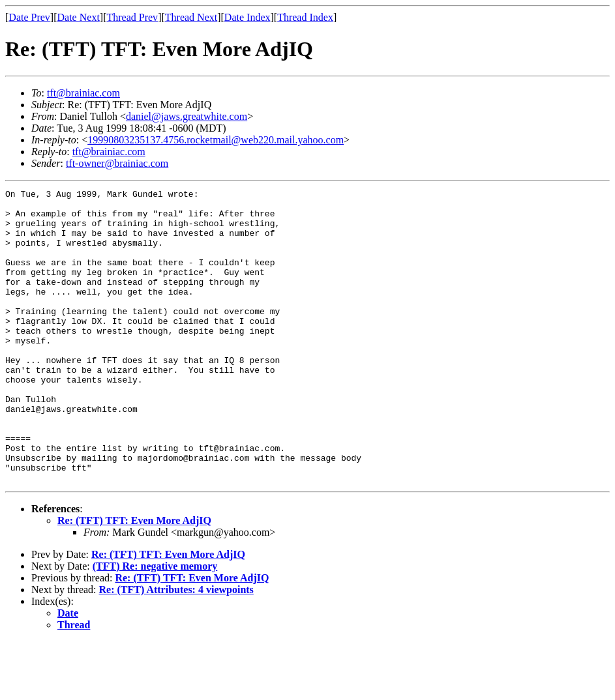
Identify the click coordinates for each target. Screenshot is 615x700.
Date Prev (29, 17)
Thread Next (191, 17)
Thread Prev (132, 17)
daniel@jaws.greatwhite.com (187, 116)
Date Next (79, 17)
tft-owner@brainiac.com (117, 163)
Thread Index (305, 17)
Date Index (247, 17)
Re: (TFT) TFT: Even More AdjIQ (134, 579)
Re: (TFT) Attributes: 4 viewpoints (176, 648)
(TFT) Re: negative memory (155, 625)
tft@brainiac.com (83, 93)
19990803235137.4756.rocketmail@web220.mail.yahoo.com (216, 140)
